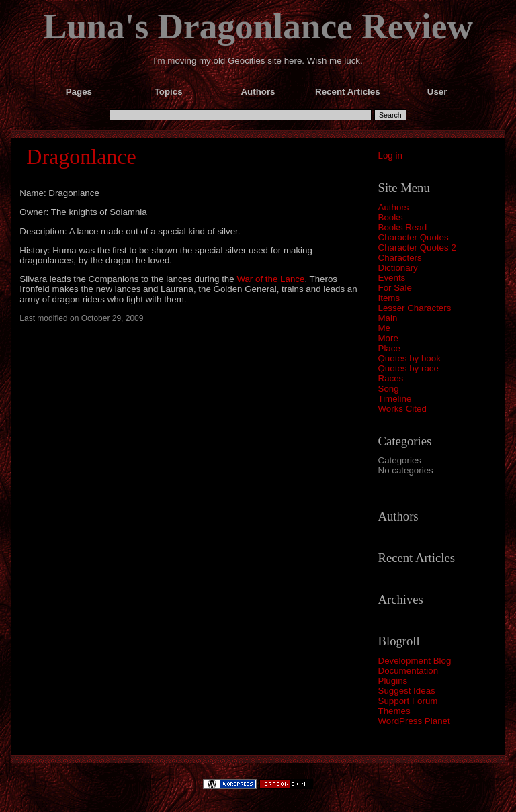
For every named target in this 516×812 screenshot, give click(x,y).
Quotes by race (408, 368)
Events (392, 278)
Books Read (403, 227)
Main (388, 318)
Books (391, 217)
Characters (400, 258)
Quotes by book (410, 358)
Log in (390, 155)
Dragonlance (81, 156)
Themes (394, 711)
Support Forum (408, 701)
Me (385, 328)
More (388, 338)
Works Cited (402, 409)
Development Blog (415, 661)
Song (389, 389)
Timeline (395, 399)
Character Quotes (414, 237)
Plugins (393, 681)
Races (391, 378)
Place (389, 348)
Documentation (408, 671)
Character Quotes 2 (417, 247)
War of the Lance (270, 279)
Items (389, 298)
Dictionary (398, 268)
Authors (394, 207)
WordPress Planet (414, 721)
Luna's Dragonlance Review (258, 26)
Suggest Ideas (407, 691)
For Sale (395, 288)
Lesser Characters (415, 308)
